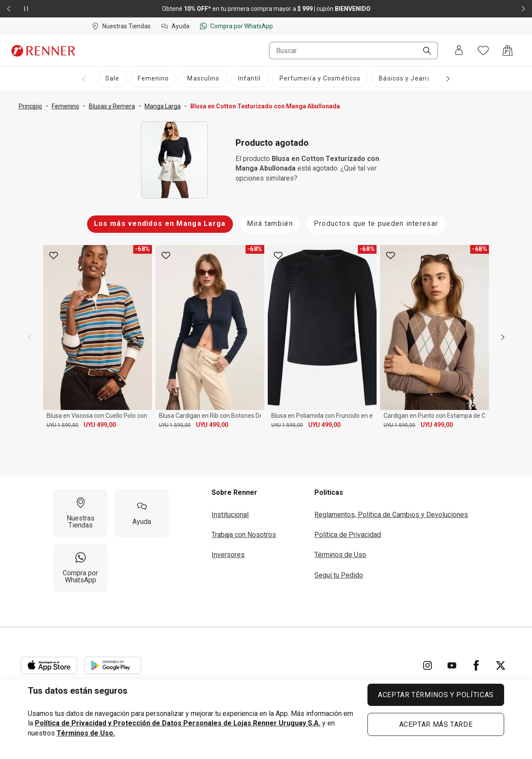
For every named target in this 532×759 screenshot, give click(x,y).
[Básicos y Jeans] (404, 79)
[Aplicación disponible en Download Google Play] (113, 665)
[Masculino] (203, 79)
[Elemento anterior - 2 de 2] (9, 9)
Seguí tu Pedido (339, 575)
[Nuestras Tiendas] (80, 513)
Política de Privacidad (348, 535)
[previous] (29, 337)
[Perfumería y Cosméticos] (320, 79)
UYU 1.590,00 (62, 425)
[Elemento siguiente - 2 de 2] (523, 9)
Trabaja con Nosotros (244, 535)
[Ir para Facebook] (476, 665)
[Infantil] (250, 79)
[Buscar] (424, 51)
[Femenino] (153, 79)
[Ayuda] (142, 513)
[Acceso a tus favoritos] (483, 50)
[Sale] (112, 79)
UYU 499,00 (100, 425)
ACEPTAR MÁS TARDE (436, 724)
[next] (503, 337)
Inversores (228, 555)
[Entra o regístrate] (459, 51)
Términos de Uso (340, 555)
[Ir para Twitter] (501, 665)
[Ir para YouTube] (452, 665)
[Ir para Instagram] (428, 665)
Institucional (230, 515)
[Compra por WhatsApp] (80, 568)
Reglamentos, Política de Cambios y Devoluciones (391, 515)
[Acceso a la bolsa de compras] (508, 50)
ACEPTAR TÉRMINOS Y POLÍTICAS (436, 695)
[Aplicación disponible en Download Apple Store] (49, 665)
